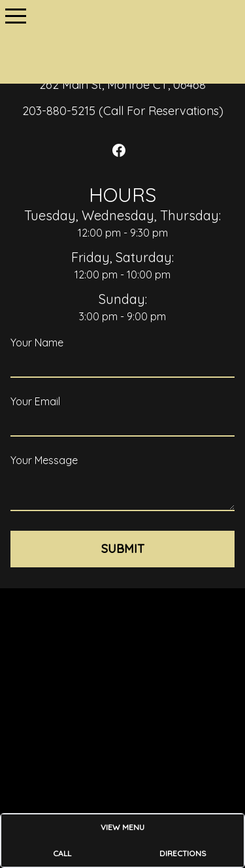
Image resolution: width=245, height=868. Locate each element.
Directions (183, 853)
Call (62, 853)
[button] (16, 16)
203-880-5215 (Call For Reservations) (123, 111)
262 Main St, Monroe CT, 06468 (122, 85)
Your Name (37, 342)
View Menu (122, 827)
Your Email (35, 401)
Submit (123, 549)
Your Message (44, 460)
